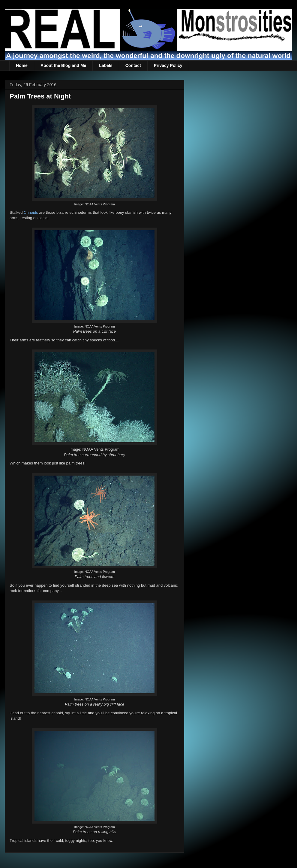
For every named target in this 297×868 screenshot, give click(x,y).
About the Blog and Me (63, 65)
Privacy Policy (168, 65)
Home (22, 65)
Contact (133, 65)
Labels (106, 65)
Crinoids (31, 212)
